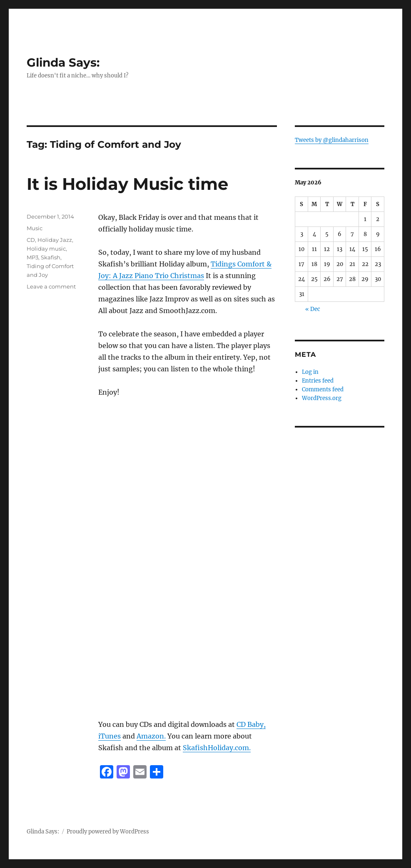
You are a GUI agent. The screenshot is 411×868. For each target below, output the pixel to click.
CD (31, 240)
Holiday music (46, 249)
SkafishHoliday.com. (217, 748)
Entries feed (318, 381)
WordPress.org (322, 398)
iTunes (110, 736)
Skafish (51, 257)
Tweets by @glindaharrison (332, 140)
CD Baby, (251, 724)
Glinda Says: (63, 62)
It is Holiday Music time (127, 184)
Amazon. (151, 736)
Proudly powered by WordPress (108, 832)
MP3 (32, 257)
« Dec (313, 309)
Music (35, 228)
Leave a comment (51, 286)
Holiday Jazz (55, 240)
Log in (310, 372)
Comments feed (323, 389)
